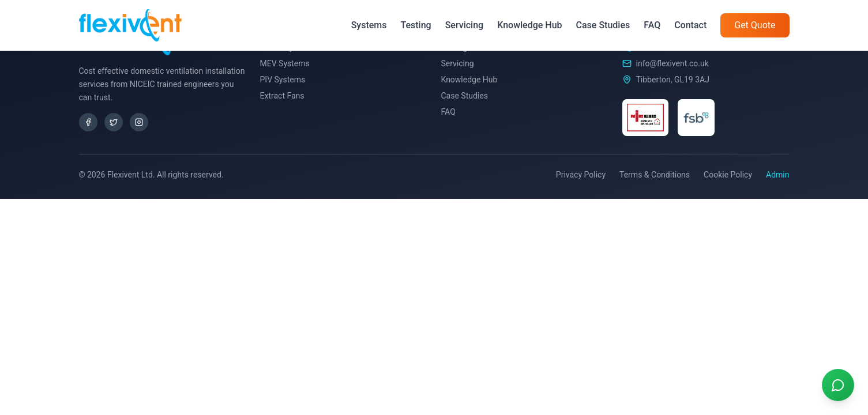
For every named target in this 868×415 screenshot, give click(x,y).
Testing (416, 25)
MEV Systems (285, 63)
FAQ (652, 25)
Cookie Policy (728, 175)
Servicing (464, 25)
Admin (777, 175)
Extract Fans (282, 96)
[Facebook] (88, 122)
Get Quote (755, 25)
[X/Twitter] (114, 122)
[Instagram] (139, 122)
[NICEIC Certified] (646, 118)
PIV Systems (283, 80)
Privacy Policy (581, 175)
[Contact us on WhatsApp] (838, 385)
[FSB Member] (696, 118)
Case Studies (603, 25)
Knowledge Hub (529, 25)
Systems (369, 25)
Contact (690, 25)
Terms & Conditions (655, 175)
